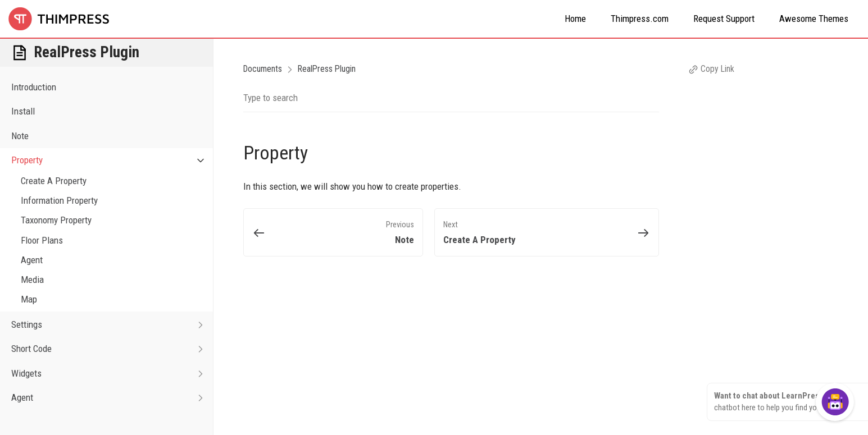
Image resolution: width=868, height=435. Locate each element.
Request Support (724, 19)
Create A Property (54, 181)
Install (23, 111)
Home (575, 19)
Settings (112, 325)
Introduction (34, 87)
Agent (32, 260)
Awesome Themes (814, 19)
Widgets (112, 374)
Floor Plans (42, 240)
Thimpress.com (640, 19)
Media (32, 280)
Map (29, 299)
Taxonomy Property (56, 220)
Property (112, 160)
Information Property (59, 200)
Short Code (112, 349)
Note (20, 136)
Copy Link (711, 69)
